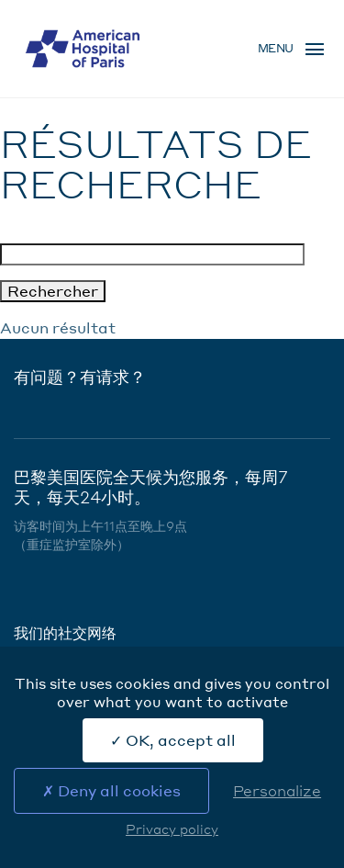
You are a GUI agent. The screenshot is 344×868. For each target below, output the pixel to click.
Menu (276, 48)
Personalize (277, 790)
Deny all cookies (111, 790)
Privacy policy (172, 829)
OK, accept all (173, 740)
